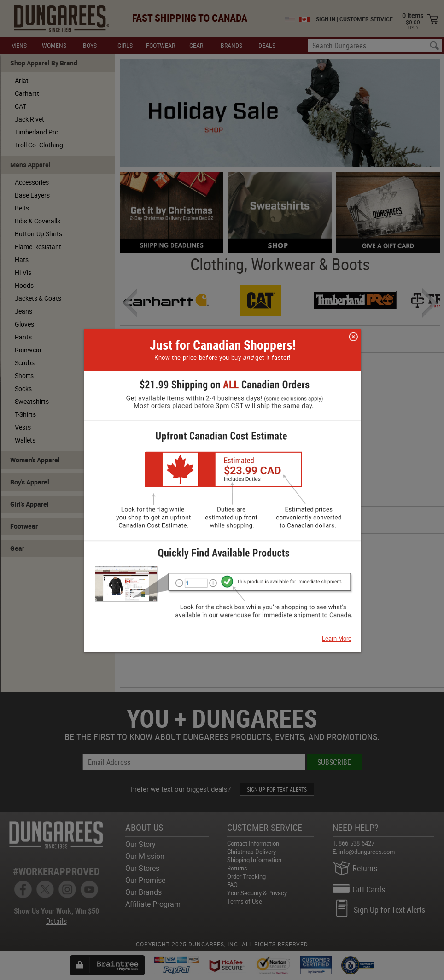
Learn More (337, 638)
